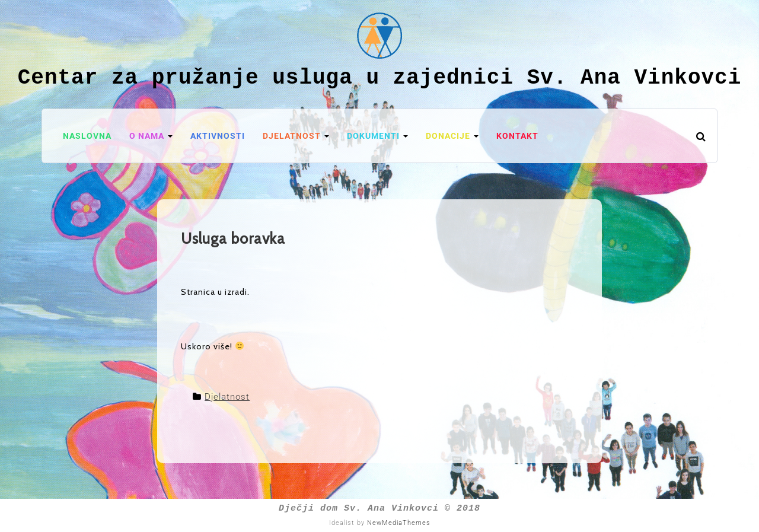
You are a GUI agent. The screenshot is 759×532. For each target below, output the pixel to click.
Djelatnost (227, 397)
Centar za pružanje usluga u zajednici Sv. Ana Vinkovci (380, 78)
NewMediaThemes (399, 523)
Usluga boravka (233, 238)
